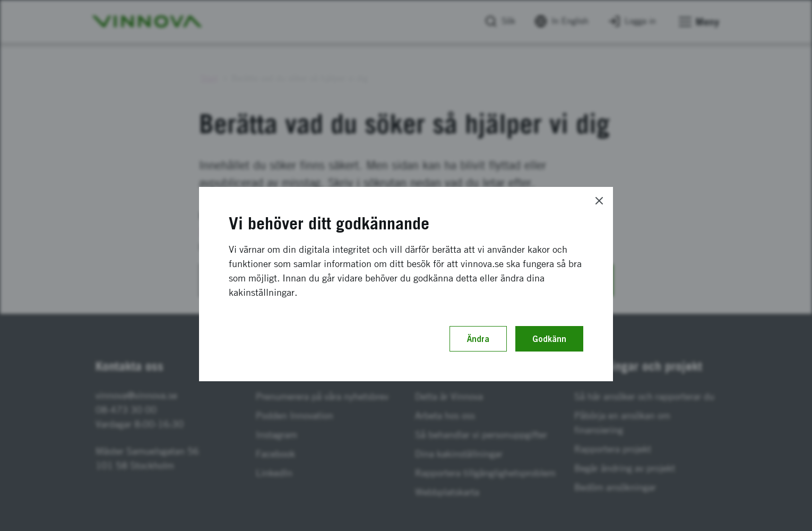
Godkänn (549, 339)
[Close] (599, 201)
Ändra (478, 339)
